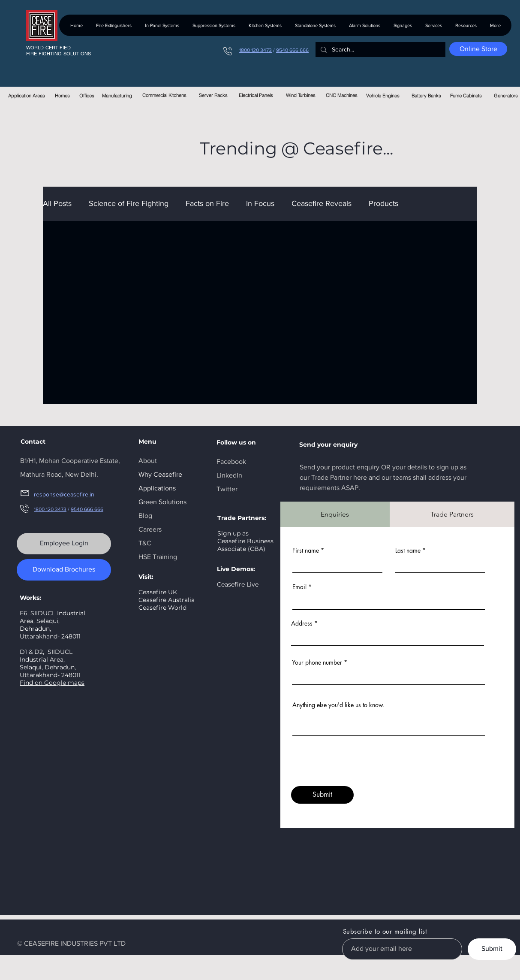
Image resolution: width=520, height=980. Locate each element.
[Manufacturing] (117, 96)
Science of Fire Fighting (129, 203)
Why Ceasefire (160, 474)
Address (302, 623)
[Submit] (322, 795)
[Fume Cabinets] (466, 96)
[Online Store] (478, 49)
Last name (408, 550)
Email (299, 587)
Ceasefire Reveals (322, 203)
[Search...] (380, 50)
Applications (157, 488)
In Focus (260, 203)
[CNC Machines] (342, 95)
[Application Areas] (27, 96)
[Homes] (62, 96)
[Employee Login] (64, 544)
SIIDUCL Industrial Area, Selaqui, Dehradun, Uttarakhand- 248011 (50, 663)
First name (306, 550)
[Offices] (87, 96)
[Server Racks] (213, 95)
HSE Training (158, 557)
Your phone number (317, 662)
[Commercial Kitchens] (164, 95)
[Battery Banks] (426, 96)
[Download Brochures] (64, 570)
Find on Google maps (52, 683)
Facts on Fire (207, 203)
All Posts (57, 203)
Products (383, 203)
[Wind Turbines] (301, 95)
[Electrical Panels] (256, 95)
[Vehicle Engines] (383, 96)
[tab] (335, 514)
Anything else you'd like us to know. (338, 705)
